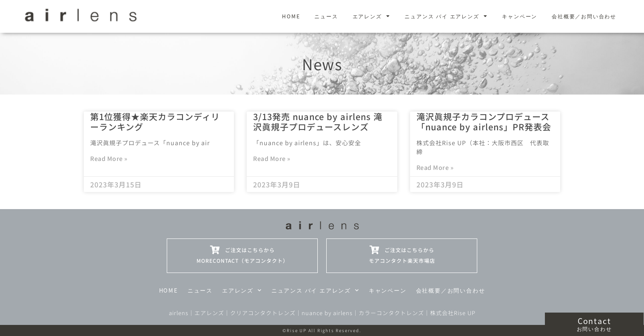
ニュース (326, 16)
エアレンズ (372, 16)
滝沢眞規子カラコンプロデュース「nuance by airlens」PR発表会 (484, 122)
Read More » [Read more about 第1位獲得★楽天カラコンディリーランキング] (109, 158)
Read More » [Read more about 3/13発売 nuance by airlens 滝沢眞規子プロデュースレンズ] (272, 158)
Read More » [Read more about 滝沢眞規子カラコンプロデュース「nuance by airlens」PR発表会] (435, 167)
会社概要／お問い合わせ (584, 16)
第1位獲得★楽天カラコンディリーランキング (155, 122)
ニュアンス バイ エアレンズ (446, 16)
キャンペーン (520, 16)
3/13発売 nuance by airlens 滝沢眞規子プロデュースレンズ (318, 122)
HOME (291, 16)
